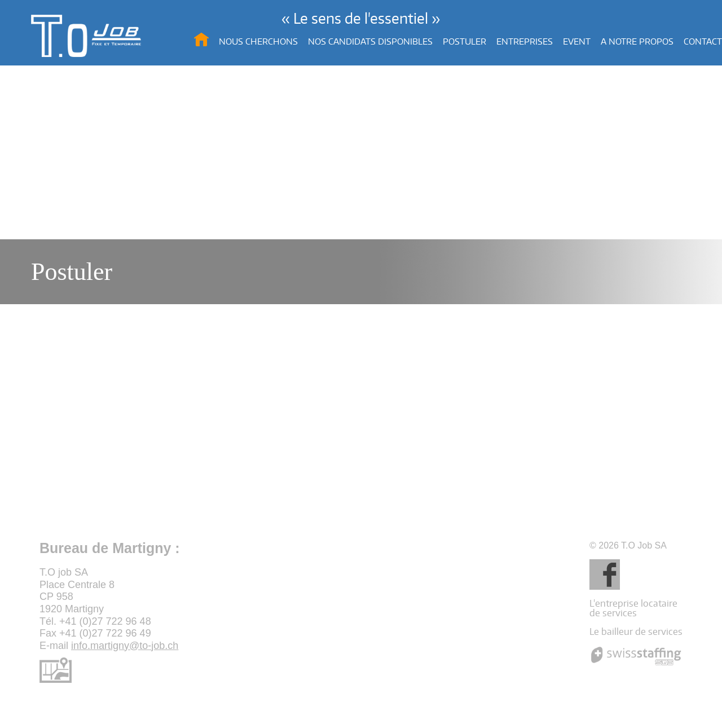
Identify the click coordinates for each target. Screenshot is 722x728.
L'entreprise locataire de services (633, 608)
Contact (703, 41)
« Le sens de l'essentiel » (361, 18)
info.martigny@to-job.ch (125, 646)
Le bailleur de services (636, 631)
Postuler (465, 41)
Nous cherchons (258, 41)
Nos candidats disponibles (370, 41)
